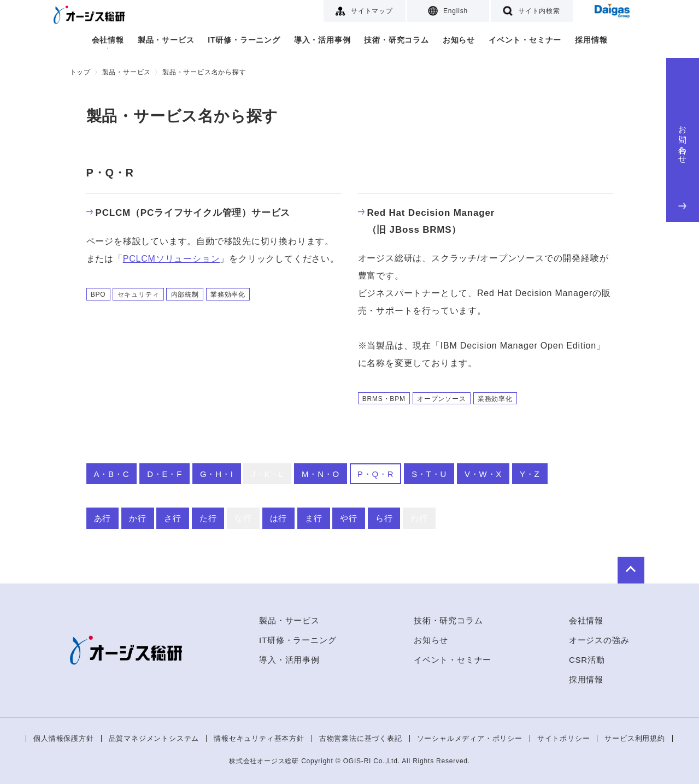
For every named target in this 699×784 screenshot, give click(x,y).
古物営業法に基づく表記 (361, 738)
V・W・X (483, 474)
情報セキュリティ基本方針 (259, 738)
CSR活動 (587, 660)
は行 (279, 518)
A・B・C (112, 474)
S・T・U (429, 474)
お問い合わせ (683, 165)
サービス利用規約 (635, 738)
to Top (597, 567)
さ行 (173, 518)
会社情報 (108, 40)
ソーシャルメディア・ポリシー (470, 738)
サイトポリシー (564, 738)
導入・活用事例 (322, 40)
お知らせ (459, 40)
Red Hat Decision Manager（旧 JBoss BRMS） (427, 221)
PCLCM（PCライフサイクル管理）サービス (189, 213)
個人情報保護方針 (63, 738)
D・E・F (165, 474)
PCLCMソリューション (172, 259)
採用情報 (591, 40)
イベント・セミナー (525, 40)
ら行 (384, 518)
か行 (138, 518)
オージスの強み (599, 640)
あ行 (103, 518)
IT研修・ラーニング (244, 40)
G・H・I (217, 474)
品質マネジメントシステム (154, 738)
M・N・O (321, 474)
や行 (349, 518)
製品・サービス (166, 40)
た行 (208, 518)
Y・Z (530, 474)
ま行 (314, 518)
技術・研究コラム (396, 40)
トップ (80, 72)
